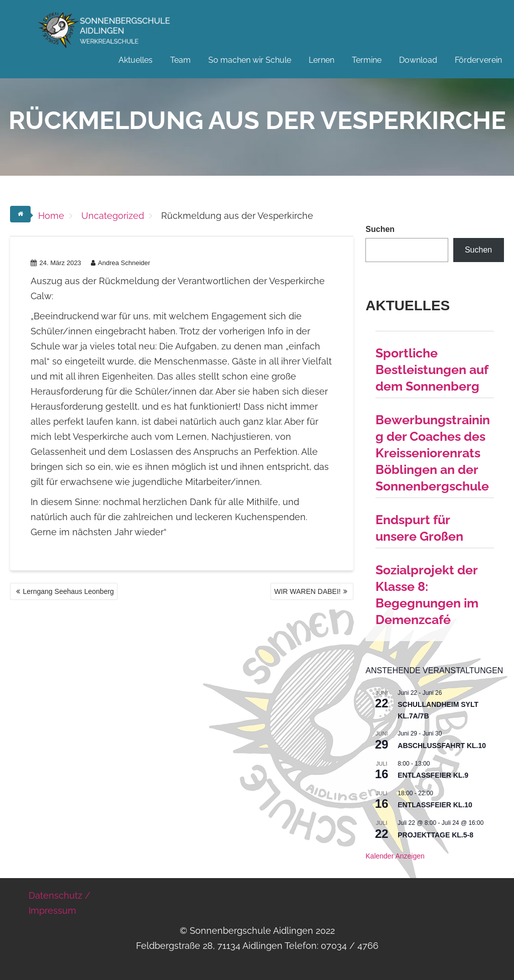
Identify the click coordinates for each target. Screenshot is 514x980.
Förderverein (478, 60)
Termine (367, 60)
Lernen (322, 60)
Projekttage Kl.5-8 (435, 835)
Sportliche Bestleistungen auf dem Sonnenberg (432, 370)
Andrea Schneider (120, 263)
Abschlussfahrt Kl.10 (442, 746)
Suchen (380, 229)
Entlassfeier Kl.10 (435, 805)
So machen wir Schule (250, 60)
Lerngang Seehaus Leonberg (68, 591)
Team (180, 60)
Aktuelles (136, 60)
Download (418, 60)
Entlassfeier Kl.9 (433, 775)
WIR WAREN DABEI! (307, 591)
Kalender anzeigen (395, 856)
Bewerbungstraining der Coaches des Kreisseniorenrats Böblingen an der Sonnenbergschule (433, 453)
